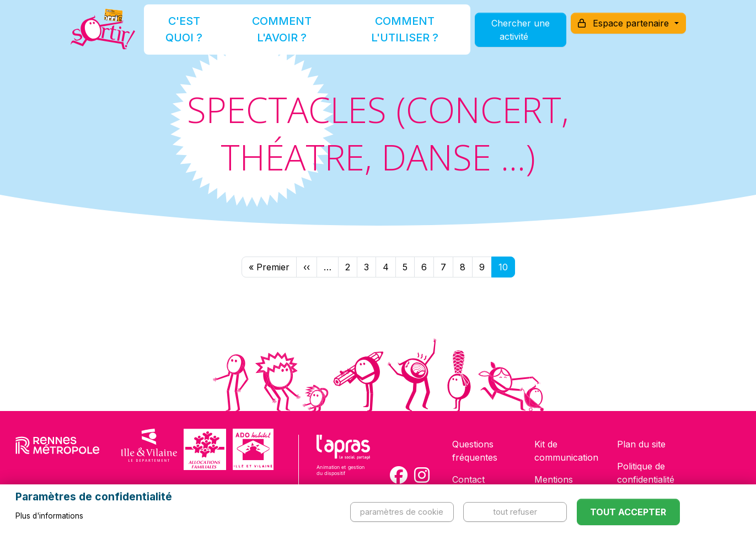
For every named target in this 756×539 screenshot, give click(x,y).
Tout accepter (628, 512)
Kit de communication (566, 451)
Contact (468, 479)
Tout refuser (515, 512)
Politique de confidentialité (646, 473)
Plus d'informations (49, 516)
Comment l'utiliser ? (390, 35)
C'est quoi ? (202, 35)
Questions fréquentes (475, 451)
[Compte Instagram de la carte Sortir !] (422, 475)
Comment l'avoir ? (286, 35)
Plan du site (641, 444)
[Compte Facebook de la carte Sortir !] (399, 475)
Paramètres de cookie (402, 512)
